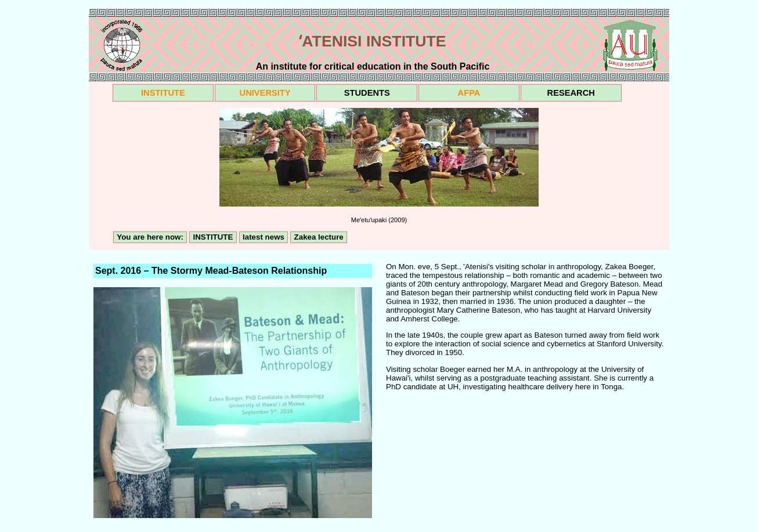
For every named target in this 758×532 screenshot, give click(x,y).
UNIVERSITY (265, 93)
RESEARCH (571, 93)
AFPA (469, 93)
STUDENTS (367, 93)
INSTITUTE (163, 93)
